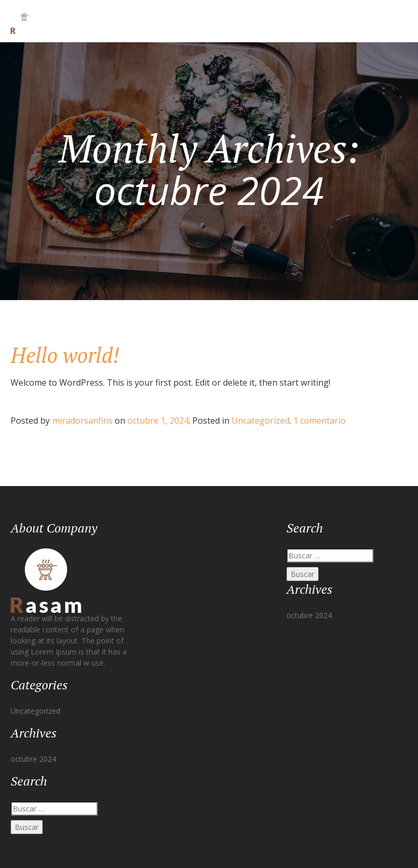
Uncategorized (261, 421)
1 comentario (319, 421)
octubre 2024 (33, 759)
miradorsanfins (82, 421)
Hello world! (65, 355)
